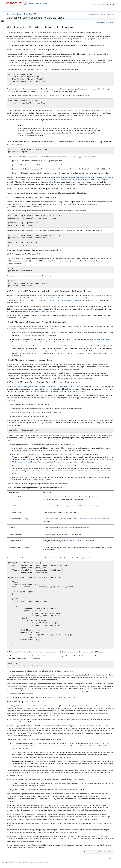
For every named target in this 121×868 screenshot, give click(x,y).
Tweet (110, 858)
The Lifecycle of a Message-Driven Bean (62, 697)
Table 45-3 (11, 484)
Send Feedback (93, 14)
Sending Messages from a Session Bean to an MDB (69, 298)
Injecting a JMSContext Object (99, 339)
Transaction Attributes (48, 757)
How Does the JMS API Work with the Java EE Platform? (63, 387)
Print (101, 14)
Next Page (110, 23)
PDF (104, 14)
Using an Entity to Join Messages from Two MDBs (58, 180)
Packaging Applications (29, 63)
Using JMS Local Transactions (79, 706)
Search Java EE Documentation (103, 4)
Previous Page (100, 23)
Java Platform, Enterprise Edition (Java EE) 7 (22, 14)
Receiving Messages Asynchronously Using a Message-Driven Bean (69, 558)
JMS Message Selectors (75, 541)
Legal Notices (44, 862)
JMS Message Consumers (47, 311)
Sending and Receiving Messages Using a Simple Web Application (84, 177)
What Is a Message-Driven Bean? (28, 387)
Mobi (112, 14)
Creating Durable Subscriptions (93, 519)
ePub (108, 14)
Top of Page (100, 852)
